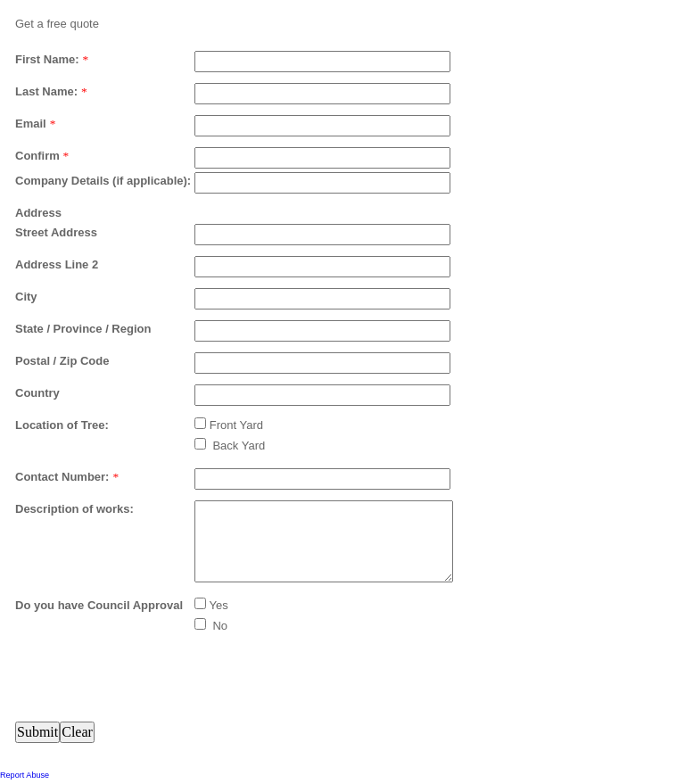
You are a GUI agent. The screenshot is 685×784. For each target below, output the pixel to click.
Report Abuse (25, 775)
